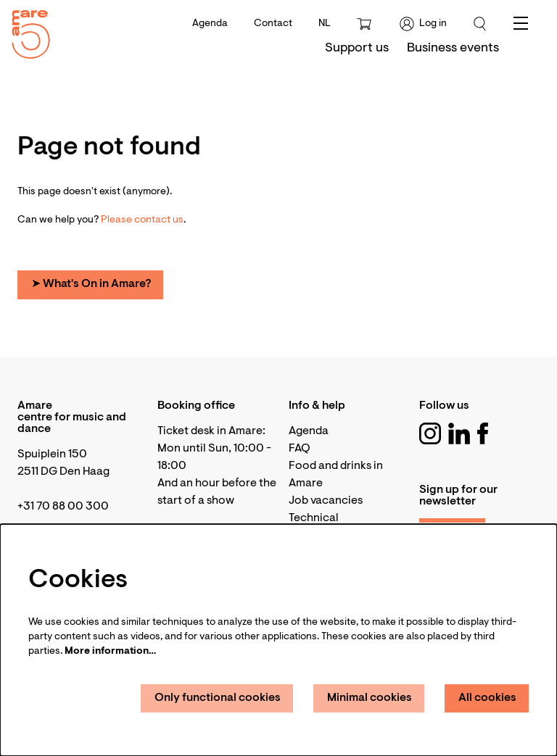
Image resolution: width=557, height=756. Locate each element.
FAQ (300, 449)
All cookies (487, 698)
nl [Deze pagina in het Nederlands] (325, 24)
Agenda (210, 24)
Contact (273, 24)
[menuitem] (357, 49)
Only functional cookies (218, 698)
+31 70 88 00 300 (63, 507)
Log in (423, 24)
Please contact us (142, 220)
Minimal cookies (370, 698)
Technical (314, 518)
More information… (110, 652)
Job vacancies (326, 501)
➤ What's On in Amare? (91, 284)
